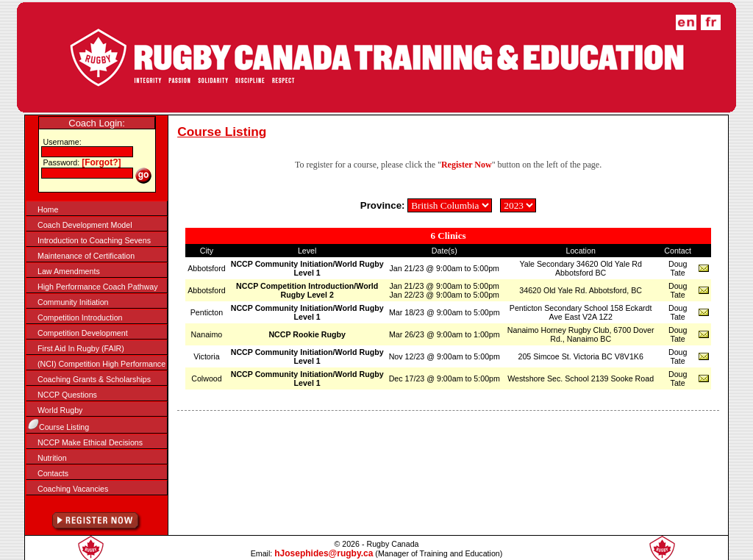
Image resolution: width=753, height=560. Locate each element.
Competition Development (83, 333)
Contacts (53, 473)
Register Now (467, 165)
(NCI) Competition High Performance (101, 364)
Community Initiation (73, 302)
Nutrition (52, 458)
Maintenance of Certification (86, 256)
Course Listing (64, 427)
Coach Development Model (85, 225)
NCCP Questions (67, 395)
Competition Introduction (80, 317)
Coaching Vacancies (73, 489)
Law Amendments (69, 271)
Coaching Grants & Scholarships (94, 379)
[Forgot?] (101, 162)
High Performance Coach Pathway (97, 287)
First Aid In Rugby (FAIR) (81, 348)
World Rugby (60, 410)
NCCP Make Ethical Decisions (90, 442)
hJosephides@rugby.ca (324, 553)
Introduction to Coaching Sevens (94, 240)
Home (48, 209)
